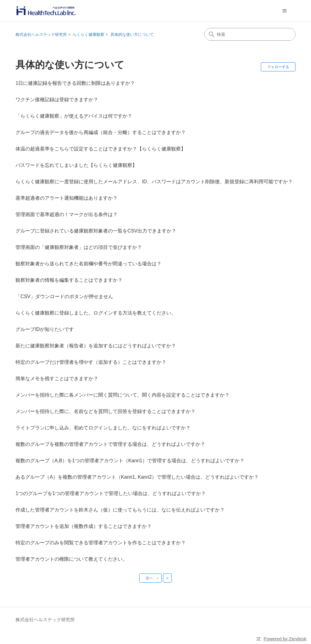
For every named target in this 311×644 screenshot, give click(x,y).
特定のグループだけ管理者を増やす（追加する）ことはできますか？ (91, 362)
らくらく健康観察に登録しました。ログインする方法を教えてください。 (96, 313)
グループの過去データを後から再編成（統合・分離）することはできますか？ (101, 132)
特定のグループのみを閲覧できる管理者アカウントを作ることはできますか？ (101, 543)
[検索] (250, 34)
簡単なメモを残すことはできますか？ (57, 379)
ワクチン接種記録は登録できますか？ (57, 100)
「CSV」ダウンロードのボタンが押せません (64, 296)
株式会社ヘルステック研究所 (41, 34)
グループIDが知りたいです (45, 329)
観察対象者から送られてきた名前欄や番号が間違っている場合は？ (88, 264)
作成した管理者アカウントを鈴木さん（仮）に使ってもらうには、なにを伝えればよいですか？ (120, 510)
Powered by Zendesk (285, 639)
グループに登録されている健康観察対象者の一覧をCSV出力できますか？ (96, 231)
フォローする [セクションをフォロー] (278, 67)
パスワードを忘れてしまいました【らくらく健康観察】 (76, 165)
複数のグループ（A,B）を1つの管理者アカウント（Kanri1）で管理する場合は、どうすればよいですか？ (130, 461)
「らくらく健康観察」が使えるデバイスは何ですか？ (74, 116)
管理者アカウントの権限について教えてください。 (71, 559)
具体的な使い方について (132, 34)
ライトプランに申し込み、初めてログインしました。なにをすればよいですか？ (103, 428)
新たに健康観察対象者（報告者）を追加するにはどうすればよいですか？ (96, 346)
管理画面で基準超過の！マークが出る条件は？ (67, 214)
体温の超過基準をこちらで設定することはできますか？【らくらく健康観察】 (101, 149)
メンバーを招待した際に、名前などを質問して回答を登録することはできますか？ (105, 411)
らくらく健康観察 (88, 34)
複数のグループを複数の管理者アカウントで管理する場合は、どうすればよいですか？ (110, 444)
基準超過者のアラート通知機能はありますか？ (67, 198)
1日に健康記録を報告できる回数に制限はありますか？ (75, 83)
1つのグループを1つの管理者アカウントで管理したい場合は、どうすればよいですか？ (111, 493)
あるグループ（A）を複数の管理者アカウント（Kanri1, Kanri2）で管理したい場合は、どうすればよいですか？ (137, 477)
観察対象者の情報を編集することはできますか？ (69, 280)
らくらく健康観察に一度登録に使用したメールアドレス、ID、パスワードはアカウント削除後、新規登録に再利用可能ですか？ (154, 182)
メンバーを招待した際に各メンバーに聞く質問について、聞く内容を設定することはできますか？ (123, 395)
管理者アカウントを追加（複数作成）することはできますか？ (84, 526)
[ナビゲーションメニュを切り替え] (285, 11)
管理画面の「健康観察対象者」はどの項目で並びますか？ (79, 247)
